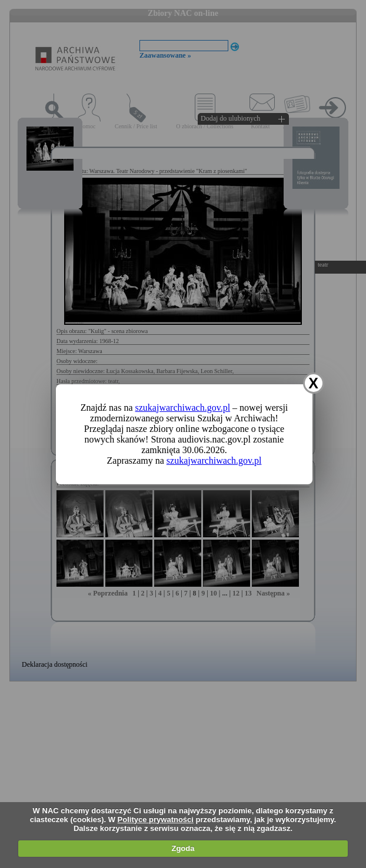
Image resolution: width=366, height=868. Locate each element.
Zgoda (183, 848)
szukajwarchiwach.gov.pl (183, 408)
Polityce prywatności (156, 819)
